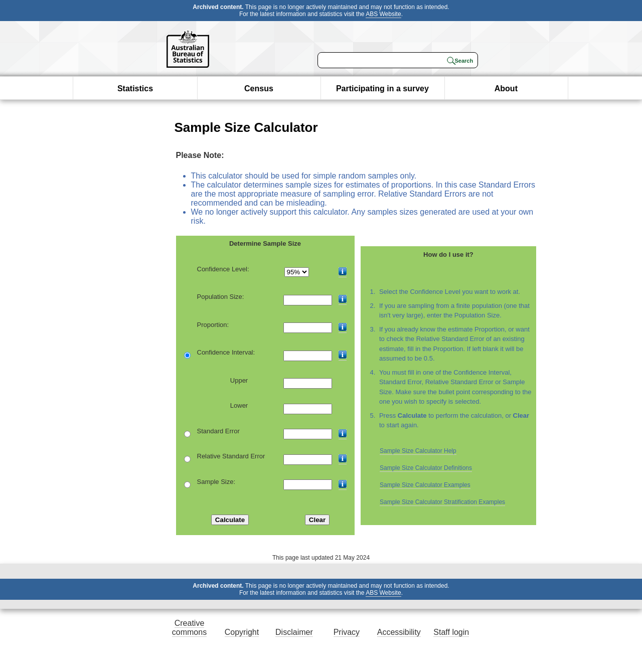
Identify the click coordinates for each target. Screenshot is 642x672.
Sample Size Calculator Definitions (426, 468)
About (506, 89)
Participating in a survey (382, 89)
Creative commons (189, 628)
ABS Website (383, 14)
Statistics (135, 89)
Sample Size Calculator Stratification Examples (442, 502)
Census (259, 89)
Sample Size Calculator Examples (425, 485)
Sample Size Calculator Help (418, 451)
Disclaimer (294, 632)
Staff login (451, 632)
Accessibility (399, 632)
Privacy (347, 632)
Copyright (242, 632)
